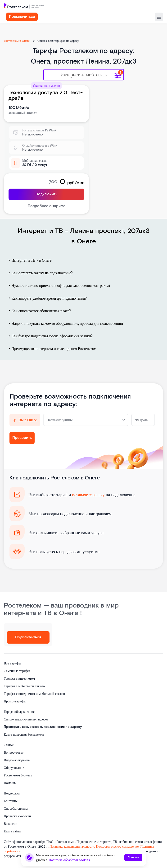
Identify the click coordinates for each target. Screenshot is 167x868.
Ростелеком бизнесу (18, 775)
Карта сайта (12, 831)
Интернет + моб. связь (83, 75)
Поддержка (12, 793)
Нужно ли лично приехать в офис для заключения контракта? (59, 285)
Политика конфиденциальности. (73, 846)
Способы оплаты (16, 808)
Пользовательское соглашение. (118, 846)
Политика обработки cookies (69, 860)
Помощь (10, 783)
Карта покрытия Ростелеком (24, 734)
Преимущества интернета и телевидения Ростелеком (52, 348)
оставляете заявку (88, 495)
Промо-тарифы (15, 701)
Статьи (9, 745)
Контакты (11, 801)
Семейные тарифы (17, 671)
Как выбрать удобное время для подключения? (47, 298)
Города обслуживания (19, 712)
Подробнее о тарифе (47, 206)
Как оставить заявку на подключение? (40, 273)
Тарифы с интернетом (19, 678)
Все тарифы (12, 663)
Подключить (46, 194)
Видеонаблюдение (17, 760)
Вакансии (11, 824)
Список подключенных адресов (26, 719)
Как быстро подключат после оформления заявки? (50, 336)
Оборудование (14, 768)
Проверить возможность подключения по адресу (43, 727)
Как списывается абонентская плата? (39, 311)
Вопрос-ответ (14, 752)
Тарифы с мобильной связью (24, 686)
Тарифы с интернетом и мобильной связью (34, 694)
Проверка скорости (17, 816)
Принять (133, 857)
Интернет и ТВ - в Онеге (29, 260)
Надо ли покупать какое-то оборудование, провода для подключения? (65, 323)
